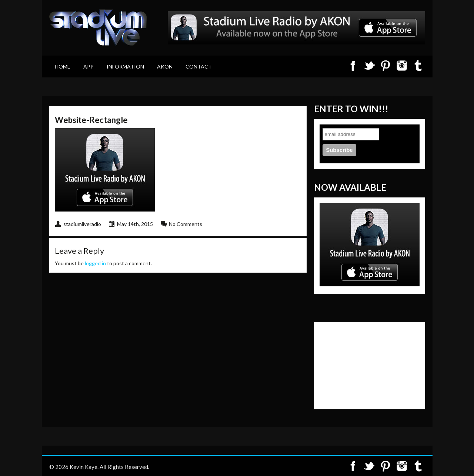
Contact (199, 66)
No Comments (186, 224)
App (89, 66)
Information (125, 66)
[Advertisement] (357, 365)
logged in (95, 263)
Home (63, 66)
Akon (165, 66)
